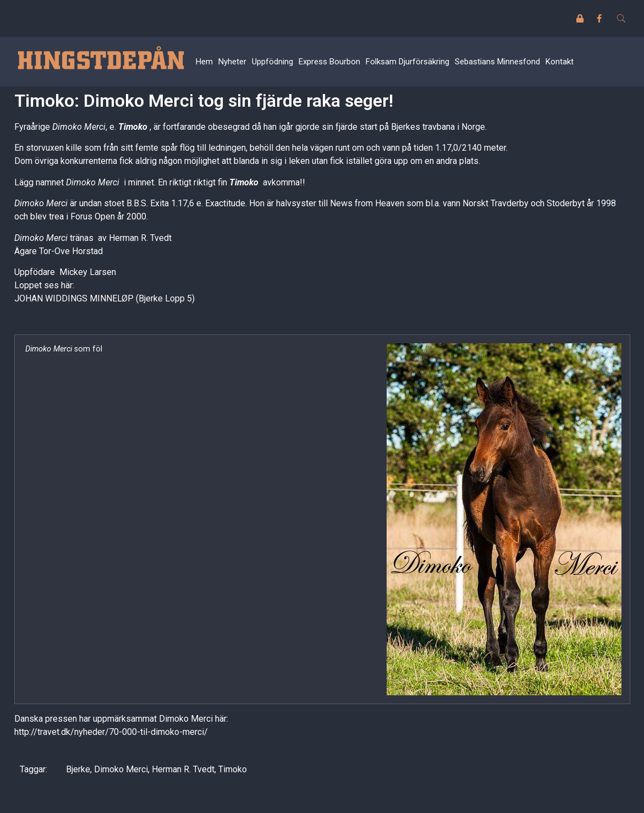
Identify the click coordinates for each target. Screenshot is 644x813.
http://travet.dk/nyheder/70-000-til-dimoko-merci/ (112, 732)
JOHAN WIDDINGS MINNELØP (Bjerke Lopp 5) (104, 298)
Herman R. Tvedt (183, 769)
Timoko (133, 127)
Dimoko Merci (121, 769)
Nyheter (232, 62)
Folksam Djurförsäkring (408, 62)
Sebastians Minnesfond (497, 62)
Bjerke (78, 769)
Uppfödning (273, 62)
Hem (204, 62)
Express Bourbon (329, 62)
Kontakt (560, 62)
